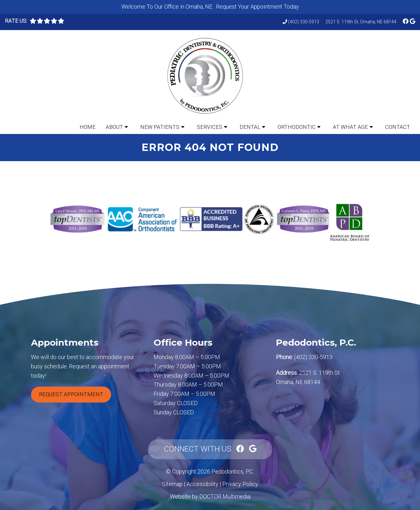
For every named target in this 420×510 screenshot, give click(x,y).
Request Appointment (71, 394)
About (114, 127)
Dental (250, 127)
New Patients (160, 127)
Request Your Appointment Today (257, 7)
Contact (398, 127)
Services (210, 127)
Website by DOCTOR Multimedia (210, 496)
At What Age (350, 127)
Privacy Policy (240, 484)
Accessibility (202, 484)
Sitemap (172, 484)
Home (88, 127)
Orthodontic (297, 127)
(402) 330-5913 (304, 22)
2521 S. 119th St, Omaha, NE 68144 (361, 22)
